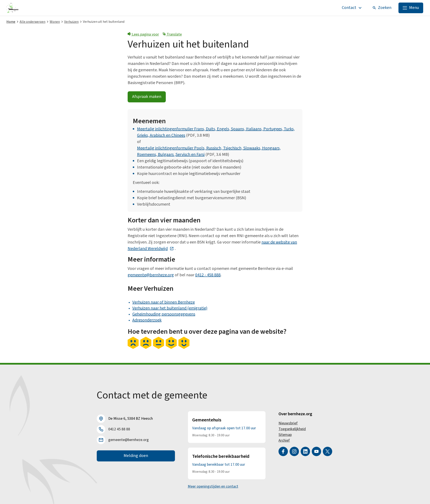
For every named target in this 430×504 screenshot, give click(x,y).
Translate (172, 34)
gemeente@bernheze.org (151, 275)
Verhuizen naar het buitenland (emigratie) (170, 308)
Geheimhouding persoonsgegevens (164, 314)
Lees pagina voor (143, 34)
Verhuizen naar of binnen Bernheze (164, 302)
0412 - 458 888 (208, 275)
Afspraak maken (147, 97)
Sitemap (285, 435)
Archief (284, 440)
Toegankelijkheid (292, 429)
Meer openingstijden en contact (213, 486)
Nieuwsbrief (288, 423)
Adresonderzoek (147, 320)
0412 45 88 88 (119, 429)
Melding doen (136, 456)
